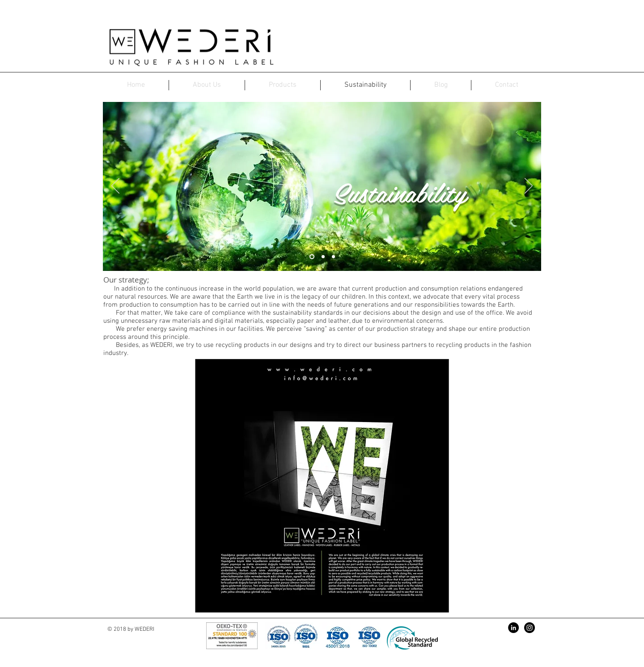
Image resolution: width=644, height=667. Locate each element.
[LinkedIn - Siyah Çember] (513, 628)
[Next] (529, 186)
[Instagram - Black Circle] (530, 628)
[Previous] (115, 186)
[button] (322, 486)
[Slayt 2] (323, 257)
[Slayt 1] (312, 257)
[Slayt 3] (333, 257)
